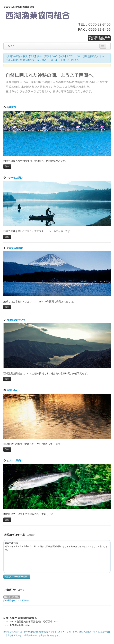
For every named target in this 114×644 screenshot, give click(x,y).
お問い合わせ (12, 390)
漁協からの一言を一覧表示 (17, 577)
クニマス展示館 (13, 248)
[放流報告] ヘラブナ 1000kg (16, 600)
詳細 (7, 166)
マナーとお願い (13, 178)
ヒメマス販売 (12, 460)
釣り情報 (10, 107)
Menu (12, 46)
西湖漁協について (14, 320)
